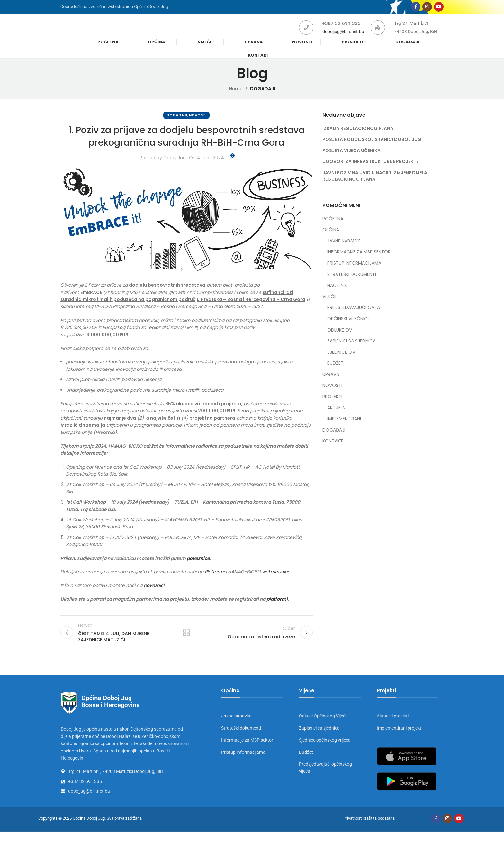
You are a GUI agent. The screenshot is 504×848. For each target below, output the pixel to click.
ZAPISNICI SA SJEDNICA (351, 352)
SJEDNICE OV (341, 364)
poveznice (198, 570)
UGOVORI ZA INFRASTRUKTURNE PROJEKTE (370, 173)
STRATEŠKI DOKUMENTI (352, 286)
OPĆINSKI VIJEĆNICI (348, 330)
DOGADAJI (263, 100)
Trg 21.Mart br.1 (411, 31)
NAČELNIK (337, 297)
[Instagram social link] (427, 9)
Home (236, 100)
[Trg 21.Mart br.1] (378, 35)
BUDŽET (335, 374)
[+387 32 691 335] (306, 35)
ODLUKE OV (340, 341)
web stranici (275, 583)
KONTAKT (333, 452)
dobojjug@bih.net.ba (343, 39)
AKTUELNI (337, 419)
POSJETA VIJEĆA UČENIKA (351, 162)
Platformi (215, 583)
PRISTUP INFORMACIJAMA (354, 274)
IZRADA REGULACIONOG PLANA (358, 140)
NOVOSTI (198, 126)
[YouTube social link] (439, 9)
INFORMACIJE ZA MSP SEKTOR (359, 263)
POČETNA (333, 230)
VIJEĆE (329, 308)
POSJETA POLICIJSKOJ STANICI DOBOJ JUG (372, 150)
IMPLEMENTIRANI (344, 430)
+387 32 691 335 (342, 31)
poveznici (154, 597)
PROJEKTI (332, 408)
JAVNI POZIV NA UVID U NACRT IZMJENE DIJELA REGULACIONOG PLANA (375, 187)
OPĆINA (331, 241)
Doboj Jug (175, 169)
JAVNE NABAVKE (344, 252)
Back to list (186, 646)
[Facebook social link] (416, 9)
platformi (277, 610)
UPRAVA (331, 386)
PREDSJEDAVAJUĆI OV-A (354, 319)
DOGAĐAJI (334, 441)
